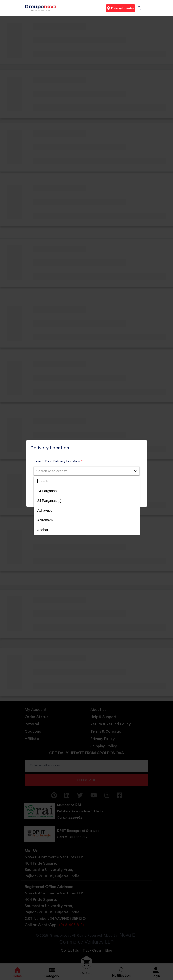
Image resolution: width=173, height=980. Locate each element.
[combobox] (87, 471)
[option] (87, 491)
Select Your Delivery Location (58, 461)
